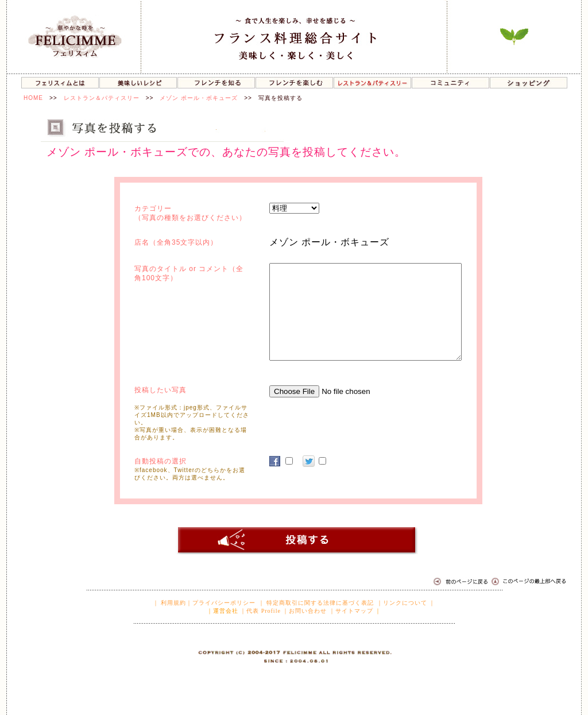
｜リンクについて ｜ (406, 603)
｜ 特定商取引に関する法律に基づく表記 (316, 603)
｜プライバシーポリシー (221, 603)
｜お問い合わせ (305, 611)
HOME (33, 98)
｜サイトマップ (351, 611)
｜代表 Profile (260, 611)
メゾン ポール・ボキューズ (199, 98)
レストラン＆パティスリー (102, 98)
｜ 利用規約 (170, 603)
